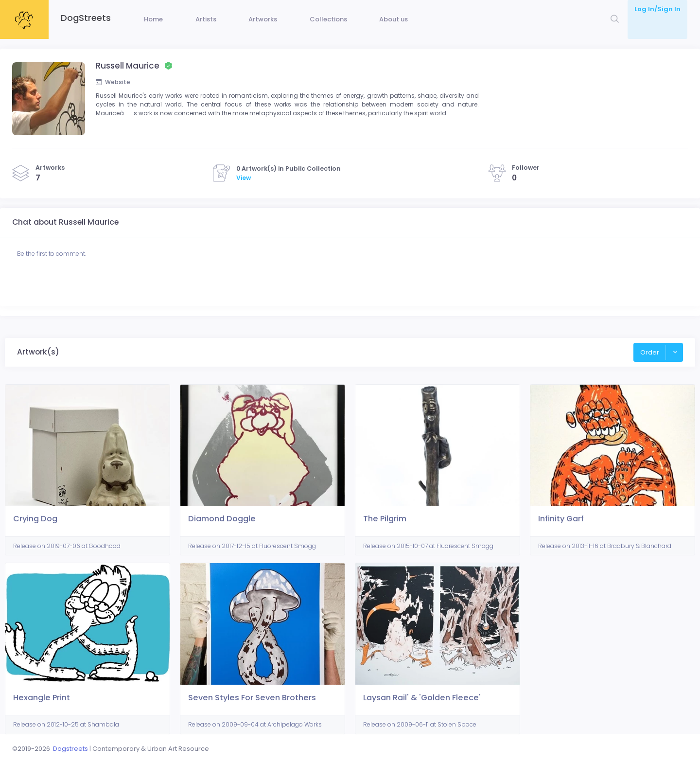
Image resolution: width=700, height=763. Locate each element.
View (244, 197)
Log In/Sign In (657, 9)
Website (114, 97)
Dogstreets (70, 749)
